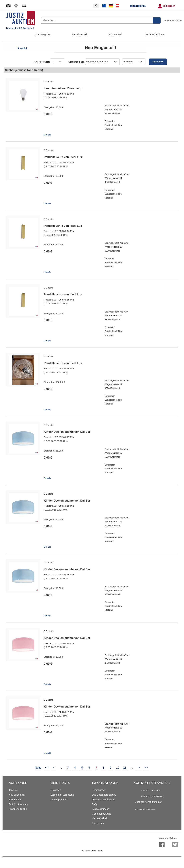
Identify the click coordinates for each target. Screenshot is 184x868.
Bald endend (115, 34)
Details (47, 135)
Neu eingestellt (80, 34)
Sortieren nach (76, 62)
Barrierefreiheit (100, 818)
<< (47, 768)
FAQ (94, 804)
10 (118, 768)
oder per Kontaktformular (148, 802)
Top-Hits (13, 790)
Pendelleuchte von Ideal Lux (63, 157)
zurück (24, 48)
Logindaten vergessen (62, 795)
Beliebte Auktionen (155, 34)
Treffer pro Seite (41, 62)
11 (125, 768)
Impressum (98, 823)
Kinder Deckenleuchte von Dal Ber (67, 432)
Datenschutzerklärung (104, 800)
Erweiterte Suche (173, 20)
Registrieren (138, 6)
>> (146, 768)
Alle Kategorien (43, 34)
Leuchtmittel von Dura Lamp (63, 88)
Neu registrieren (59, 800)
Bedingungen (99, 790)
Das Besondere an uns (104, 795)
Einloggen (169, 6)
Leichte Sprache (101, 809)
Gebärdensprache (102, 814)
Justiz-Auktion (92, 851)
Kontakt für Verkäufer (145, 809)
